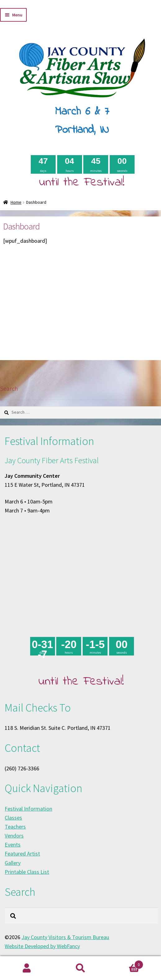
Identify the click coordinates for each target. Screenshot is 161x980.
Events (13, 845)
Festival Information (28, 809)
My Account (27, 968)
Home (16, 202)
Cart (125, 963)
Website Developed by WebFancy (42, 946)
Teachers (15, 827)
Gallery (13, 863)
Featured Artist (22, 854)
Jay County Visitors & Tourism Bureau (65, 937)
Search (81, 968)
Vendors (14, 836)
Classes (13, 818)
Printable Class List (27, 872)
